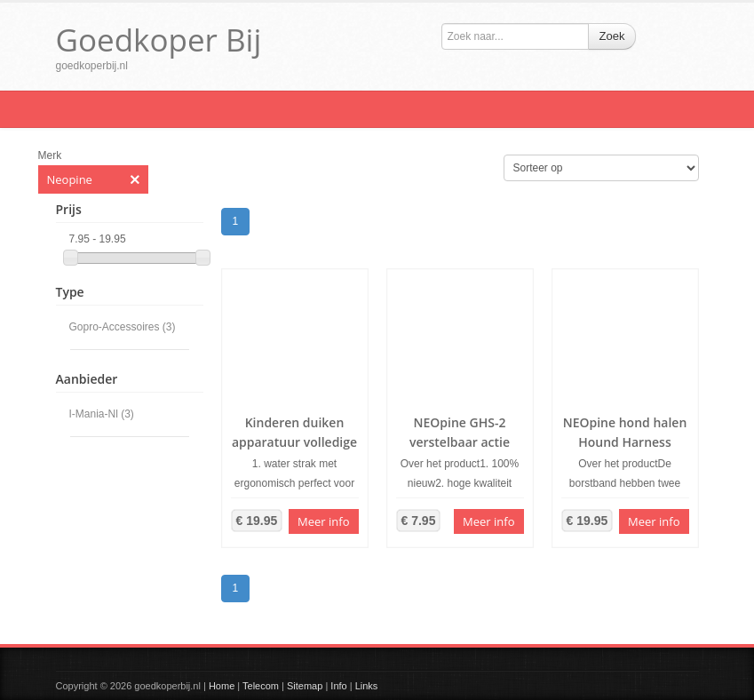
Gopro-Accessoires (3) (123, 327)
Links (367, 686)
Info (338, 686)
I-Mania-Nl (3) (102, 414)
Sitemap (305, 686)
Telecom (261, 686)
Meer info (323, 521)
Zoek (612, 36)
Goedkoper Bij (159, 40)
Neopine (93, 179)
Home (222, 686)
